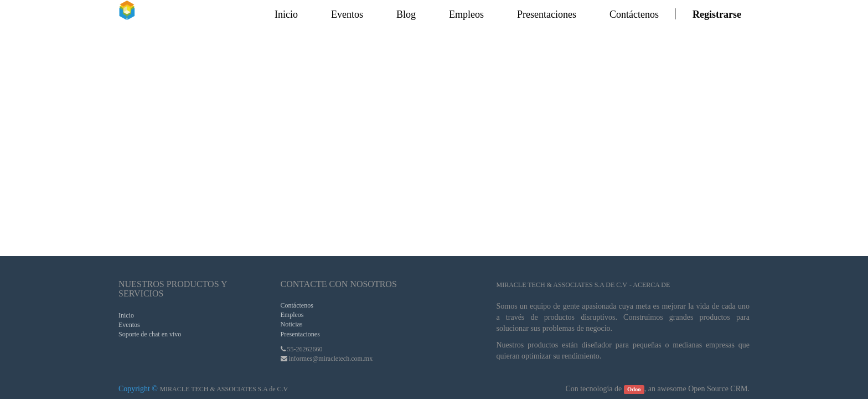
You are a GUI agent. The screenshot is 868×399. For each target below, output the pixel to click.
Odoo (634, 389)
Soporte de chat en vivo (150, 334)
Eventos (129, 325)
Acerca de (651, 285)
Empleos (292, 315)
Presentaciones (300, 334)
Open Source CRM (718, 389)
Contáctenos (297, 305)
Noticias (292, 324)
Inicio (126, 315)
